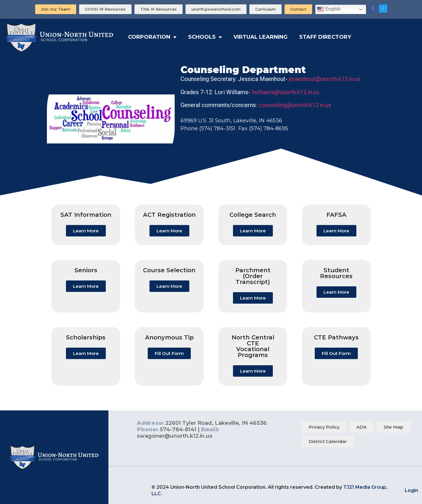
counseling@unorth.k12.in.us (295, 105)
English (329, 9)
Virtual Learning (261, 37)
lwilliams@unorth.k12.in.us (285, 92)
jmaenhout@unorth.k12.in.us (325, 79)
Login (411, 490)
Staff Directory (325, 37)
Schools (205, 37)
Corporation (152, 37)
